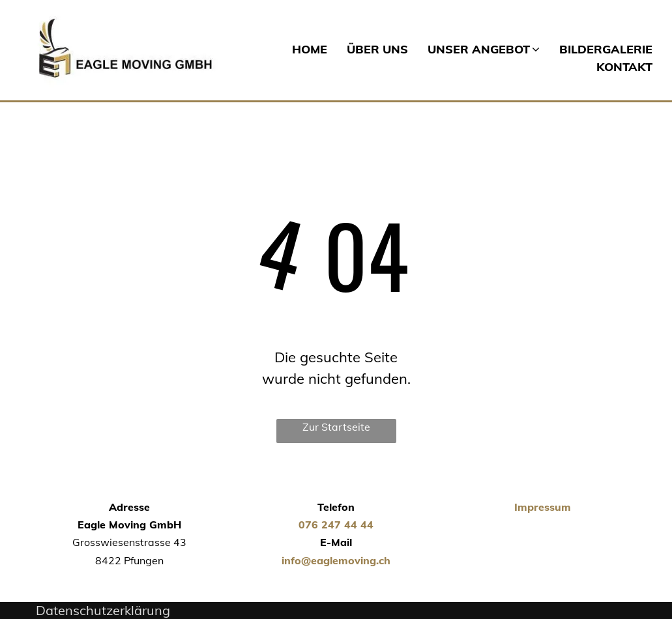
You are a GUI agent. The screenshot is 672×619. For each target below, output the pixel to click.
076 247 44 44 (336, 525)
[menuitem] (300, 49)
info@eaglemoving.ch (336, 560)
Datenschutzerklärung (103, 610)
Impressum (543, 507)
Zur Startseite (336, 427)
